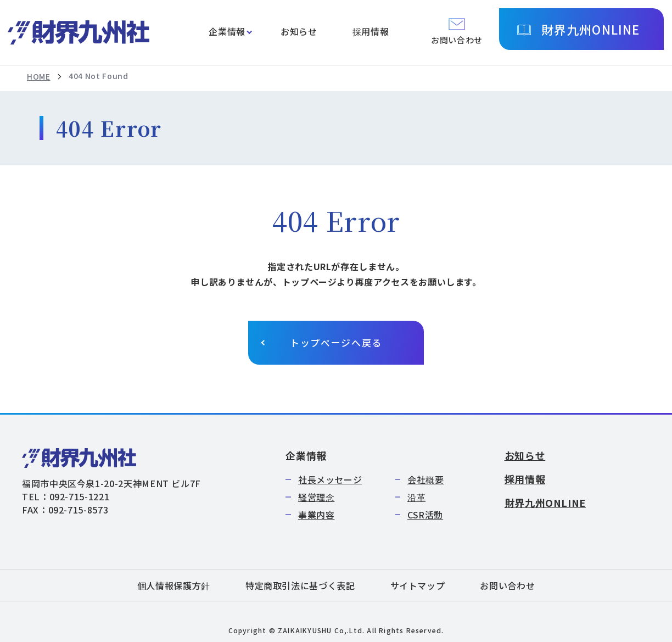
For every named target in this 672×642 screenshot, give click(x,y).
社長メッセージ (330, 479)
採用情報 (371, 31)
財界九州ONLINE (590, 29)
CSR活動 (425, 515)
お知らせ (299, 31)
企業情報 (227, 31)
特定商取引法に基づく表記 (300, 585)
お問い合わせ (507, 585)
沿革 (416, 497)
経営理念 (317, 497)
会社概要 (426, 479)
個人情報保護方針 (174, 585)
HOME (39, 76)
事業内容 (317, 515)
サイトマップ (418, 585)
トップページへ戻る (336, 342)
